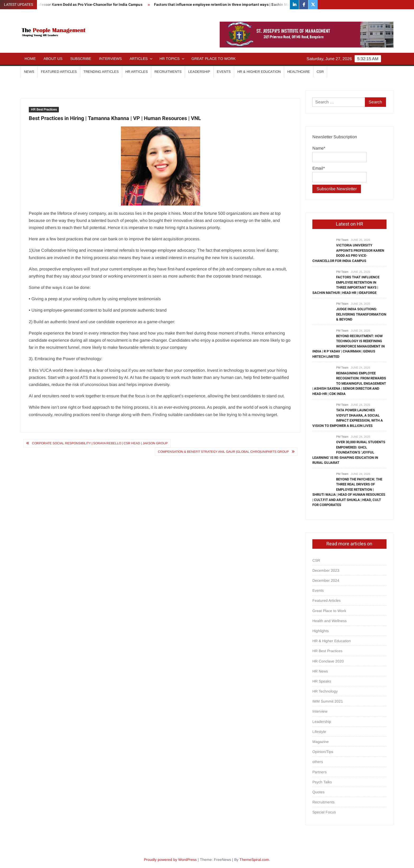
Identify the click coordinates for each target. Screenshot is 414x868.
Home (30, 59)
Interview (320, 711)
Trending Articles (101, 72)
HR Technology (325, 691)
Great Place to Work (213, 59)
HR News (320, 671)
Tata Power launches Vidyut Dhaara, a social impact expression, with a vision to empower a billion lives (348, 418)
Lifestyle (319, 732)
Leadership (199, 72)
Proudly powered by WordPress (170, 860)
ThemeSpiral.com (254, 860)
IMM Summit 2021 (328, 701)
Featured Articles (59, 72)
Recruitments (168, 72)
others (318, 762)
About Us (53, 59)
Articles (139, 59)
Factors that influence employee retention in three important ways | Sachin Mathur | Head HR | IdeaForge (252, 5)
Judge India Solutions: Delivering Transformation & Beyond (361, 314)
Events (224, 72)
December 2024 (326, 580)
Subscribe (81, 59)
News (29, 72)
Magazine (321, 742)
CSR (320, 72)
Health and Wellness (330, 621)
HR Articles (137, 72)
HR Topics (170, 59)
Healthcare (299, 72)
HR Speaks (322, 681)
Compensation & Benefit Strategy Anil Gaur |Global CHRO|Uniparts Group (223, 452)
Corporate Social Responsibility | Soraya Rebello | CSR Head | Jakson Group (100, 443)
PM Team (342, 240)
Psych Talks (322, 782)
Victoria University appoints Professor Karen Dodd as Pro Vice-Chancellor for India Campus (348, 253)
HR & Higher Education (259, 72)
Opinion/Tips (323, 752)
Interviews (110, 59)
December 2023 (326, 570)
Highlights (321, 631)
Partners (319, 772)
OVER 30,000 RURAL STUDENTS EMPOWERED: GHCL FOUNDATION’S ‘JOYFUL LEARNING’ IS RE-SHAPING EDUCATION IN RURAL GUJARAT (349, 452)
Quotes (318, 792)
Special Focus (324, 812)
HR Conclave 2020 (328, 661)
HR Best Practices (44, 109)
